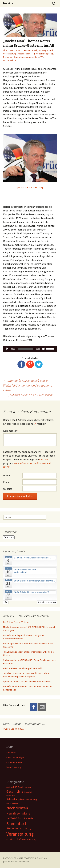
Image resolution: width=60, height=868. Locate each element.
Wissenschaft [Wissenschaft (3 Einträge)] (29, 840)
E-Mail (7, 482)
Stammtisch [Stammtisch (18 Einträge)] (17, 823)
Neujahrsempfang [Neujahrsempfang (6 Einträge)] (18, 813)
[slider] (26, 349)
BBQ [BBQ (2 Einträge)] (15, 787)
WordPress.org (14, 767)
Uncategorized (46, 50)
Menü (7, 3)
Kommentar (11, 431)
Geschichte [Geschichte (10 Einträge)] (15, 791)
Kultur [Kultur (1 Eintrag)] (9, 803)
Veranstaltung (10, 54)
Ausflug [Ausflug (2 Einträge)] (10, 787)
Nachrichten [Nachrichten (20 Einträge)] (17, 808)
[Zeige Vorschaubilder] (30, 188)
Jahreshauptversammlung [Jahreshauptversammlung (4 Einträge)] (22, 799)
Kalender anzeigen (47, 602)
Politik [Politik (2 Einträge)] (22, 818)
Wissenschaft (24, 54)
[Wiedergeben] (7, 349)
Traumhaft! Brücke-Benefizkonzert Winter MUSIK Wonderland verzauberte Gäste (28, 385)
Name (6, 475)
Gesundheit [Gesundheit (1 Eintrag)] (28, 792)
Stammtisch (32, 50)
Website (8, 489)
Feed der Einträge (15, 757)
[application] (30, 349)
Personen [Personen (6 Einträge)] (13, 818)
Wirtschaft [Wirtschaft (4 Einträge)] (16, 839)
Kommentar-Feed (15, 762)
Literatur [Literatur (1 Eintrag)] (15, 803)
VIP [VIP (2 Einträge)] (8, 840)
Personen (8, 57)
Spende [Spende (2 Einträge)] (29, 818)
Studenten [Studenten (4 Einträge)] (13, 828)
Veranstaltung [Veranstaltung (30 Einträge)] (20, 834)
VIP (42, 57)
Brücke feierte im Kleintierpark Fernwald (23, 668)
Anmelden (11, 752)
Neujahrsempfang (44, 54)
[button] (6, 602)
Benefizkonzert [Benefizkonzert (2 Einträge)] (25, 787)
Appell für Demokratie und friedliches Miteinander (27, 681)
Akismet (44, 459)
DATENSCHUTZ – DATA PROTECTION (20, 858)
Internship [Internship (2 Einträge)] (11, 796)
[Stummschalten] (44, 349)
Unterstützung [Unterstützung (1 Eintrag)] (25, 829)
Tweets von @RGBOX (13, 729)
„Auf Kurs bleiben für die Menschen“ (33, 395)
